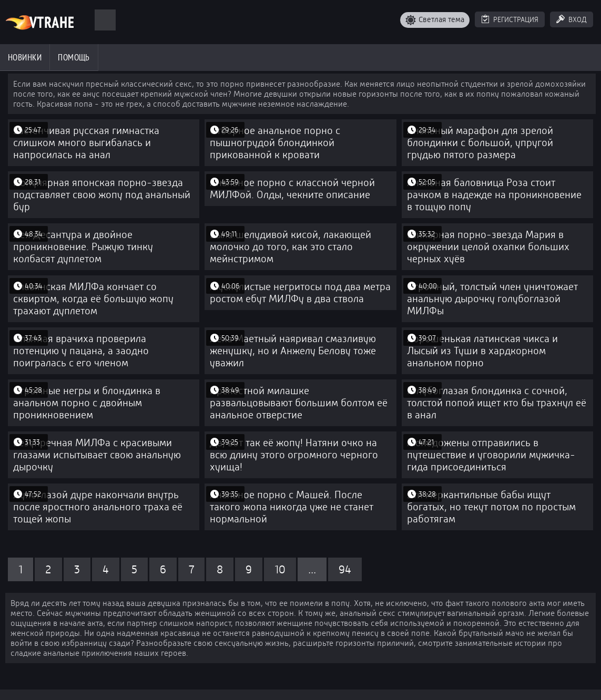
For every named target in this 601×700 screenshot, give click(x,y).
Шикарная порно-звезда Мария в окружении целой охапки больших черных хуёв (488, 247)
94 (345, 569)
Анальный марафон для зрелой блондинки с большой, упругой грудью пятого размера (480, 143)
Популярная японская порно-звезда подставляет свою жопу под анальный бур (102, 195)
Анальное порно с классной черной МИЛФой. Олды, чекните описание (292, 189)
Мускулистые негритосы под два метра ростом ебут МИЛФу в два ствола (300, 293)
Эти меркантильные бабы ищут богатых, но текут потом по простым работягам (491, 507)
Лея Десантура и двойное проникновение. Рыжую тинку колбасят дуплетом (83, 247)
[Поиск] (105, 20)
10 (280, 569)
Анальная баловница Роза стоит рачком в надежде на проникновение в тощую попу (494, 195)
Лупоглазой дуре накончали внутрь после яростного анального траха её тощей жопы (98, 507)
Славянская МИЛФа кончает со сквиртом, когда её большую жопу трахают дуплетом (93, 299)
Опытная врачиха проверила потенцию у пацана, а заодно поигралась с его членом (81, 351)
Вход (578, 19)
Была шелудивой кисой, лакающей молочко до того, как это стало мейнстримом (291, 247)
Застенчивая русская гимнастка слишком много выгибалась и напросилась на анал (86, 143)
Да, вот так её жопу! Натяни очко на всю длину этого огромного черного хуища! (294, 455)
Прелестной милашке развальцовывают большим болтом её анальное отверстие (299, 403)
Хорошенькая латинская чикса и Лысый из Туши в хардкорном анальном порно (482, 351)
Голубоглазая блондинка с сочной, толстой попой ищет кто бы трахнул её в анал (497, 403)
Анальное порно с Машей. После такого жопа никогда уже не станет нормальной (292, 507)
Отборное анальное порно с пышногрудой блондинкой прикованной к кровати (275, 143)
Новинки (25, 57)
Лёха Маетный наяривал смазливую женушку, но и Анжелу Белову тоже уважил (293, 351)
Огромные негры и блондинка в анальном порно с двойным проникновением (87, 403)
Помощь (74, 57)
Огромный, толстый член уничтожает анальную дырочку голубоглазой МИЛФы (492, 299)
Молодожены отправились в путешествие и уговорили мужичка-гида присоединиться (491, 455)
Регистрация (516, 19)
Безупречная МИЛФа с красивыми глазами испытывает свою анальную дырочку (97, 455)
